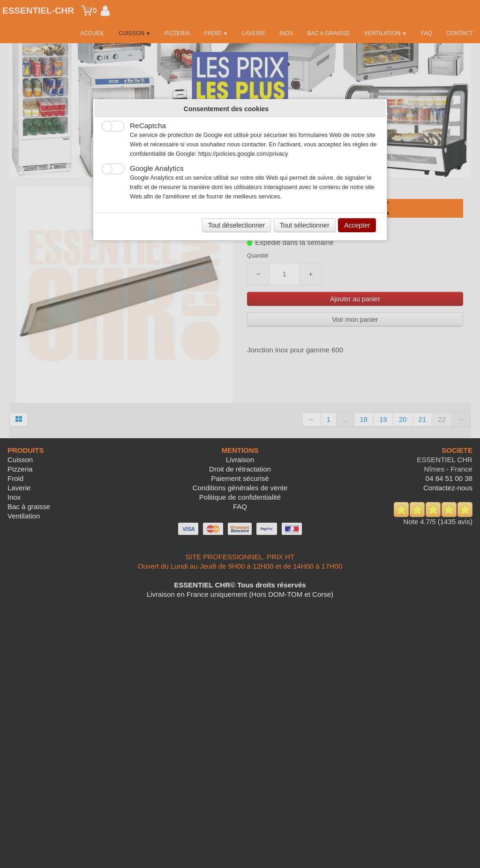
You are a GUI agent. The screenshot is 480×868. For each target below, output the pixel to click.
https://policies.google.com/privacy (243, 154)
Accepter (357, 225)
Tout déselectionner (236, 225)
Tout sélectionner (305, 225)
